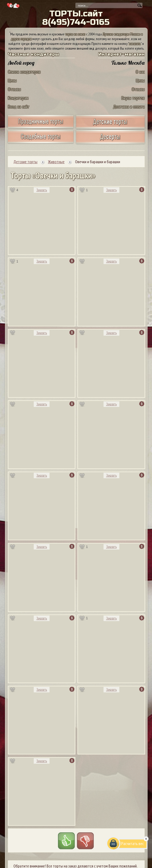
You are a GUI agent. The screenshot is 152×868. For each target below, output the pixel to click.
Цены (12, 80)
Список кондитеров (24, 72)
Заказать (42, 190)
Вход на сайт (19, 107)
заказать (135, 44)
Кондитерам (18, 98)
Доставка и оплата (129, 107)
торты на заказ (75, 34)
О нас (140, 72)
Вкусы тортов (133, 98)
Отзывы (14, 89)
